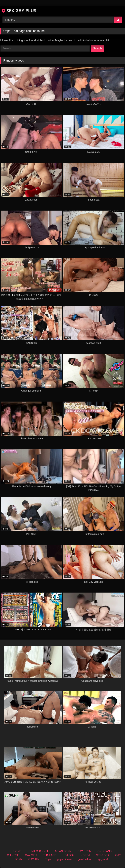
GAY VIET (31, 855)
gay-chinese (64, 859)
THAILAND (50, 855)
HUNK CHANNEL (38, 851)
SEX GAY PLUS (19, 11)
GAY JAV (34, 859)
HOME (17, 851)
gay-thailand (85, 859)
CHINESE (13, 855)
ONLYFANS (105, 851)
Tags (48, 859)
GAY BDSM (84, 851)
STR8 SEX (103, 855)
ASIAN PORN (63, 851)
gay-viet (103, 859)
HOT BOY (69, 855)
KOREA (85, 855)
